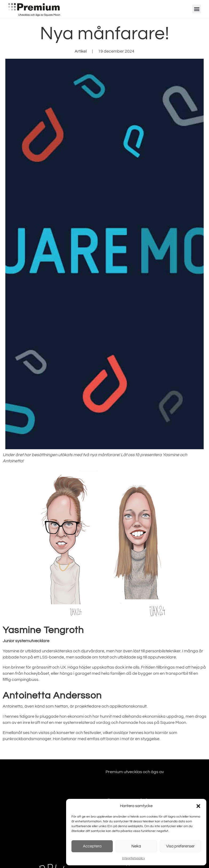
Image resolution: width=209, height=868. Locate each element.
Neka (136, 846)
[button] (198, 806)
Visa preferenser (180, 846)
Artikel (81, 51)
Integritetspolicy (134, 858)
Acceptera (92, 846)
